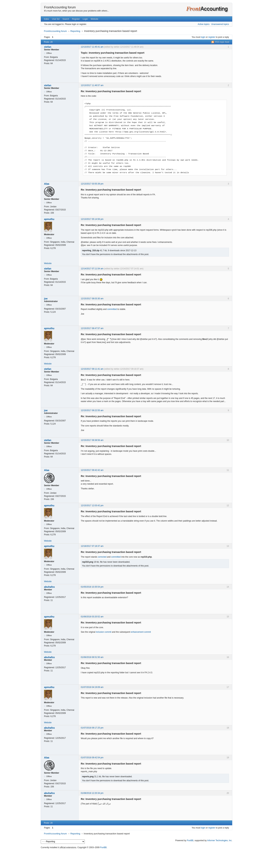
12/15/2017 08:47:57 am (92, 328)
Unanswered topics (220, 24)
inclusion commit (104, 632)
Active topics (204, 24)
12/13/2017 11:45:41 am (92, 47)
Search (66, 19)
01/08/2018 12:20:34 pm (92, 793)
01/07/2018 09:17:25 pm (92, 728)
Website (94, 19)
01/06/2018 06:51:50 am (92, 657)
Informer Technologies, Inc (219, 840)
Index (46, 19)
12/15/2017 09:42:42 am (92, 470)
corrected (102, 557)
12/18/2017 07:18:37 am (92, 546)
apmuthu (49, 219)
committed (112, 309)
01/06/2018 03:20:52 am (92, 617)
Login (85, 19)
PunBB (190, 840)
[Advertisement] (136, 858)
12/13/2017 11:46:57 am (92, 85)
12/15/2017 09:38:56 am (92, 440)
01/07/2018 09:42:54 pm (92, 758)
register (212, 37)
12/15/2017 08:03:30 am (92, 299)
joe (46, 299)
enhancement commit (141, 632)
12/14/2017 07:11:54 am (92, 269)
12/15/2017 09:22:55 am (92, 410)
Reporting (75, 31)
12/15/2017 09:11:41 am (92, 369)
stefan (48, 47)
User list (56, 19)
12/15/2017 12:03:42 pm (92, 506)
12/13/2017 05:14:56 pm (92, 219)
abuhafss (49, 587)
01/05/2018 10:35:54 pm (92, 587)
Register (76, 19)
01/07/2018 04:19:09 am (92, 687)
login (203, 37)
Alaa (47, 184)
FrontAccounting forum (60, 7)
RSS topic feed (222, 42)
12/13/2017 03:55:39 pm (92, 184)
